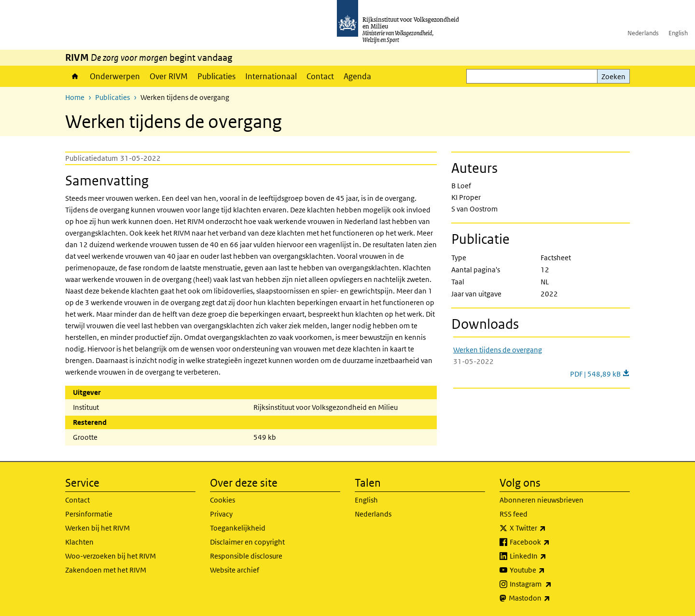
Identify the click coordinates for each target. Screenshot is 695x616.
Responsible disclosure (246, 556)
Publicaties (216, 76)
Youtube (549, 570)
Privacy (221, 514)
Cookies (222, 500)
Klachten (79, 542)
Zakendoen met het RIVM (106, 570)
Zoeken (613, 77)
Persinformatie (89, 514)
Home (75, 76)
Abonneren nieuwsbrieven (542, 500)
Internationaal (271, 76)
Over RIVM (169, 76)
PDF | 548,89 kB (600, 374)
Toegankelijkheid (238, 528)
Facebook (551, 542)
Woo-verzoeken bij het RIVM (111, 556)
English (678, 33)
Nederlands (643, 33)
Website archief (235, 570)
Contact (320, 76)
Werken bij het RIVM (97, 528)
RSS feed (514, 514)
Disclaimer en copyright (247, 542)
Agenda (357, 76)
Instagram (552, 584)
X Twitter (549, 528)
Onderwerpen (115, 76)
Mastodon (551, 598)
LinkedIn (549, 556)
